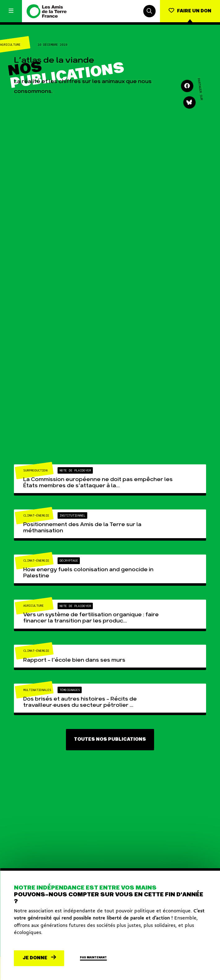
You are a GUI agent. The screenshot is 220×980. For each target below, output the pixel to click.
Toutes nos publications (110, 739)
